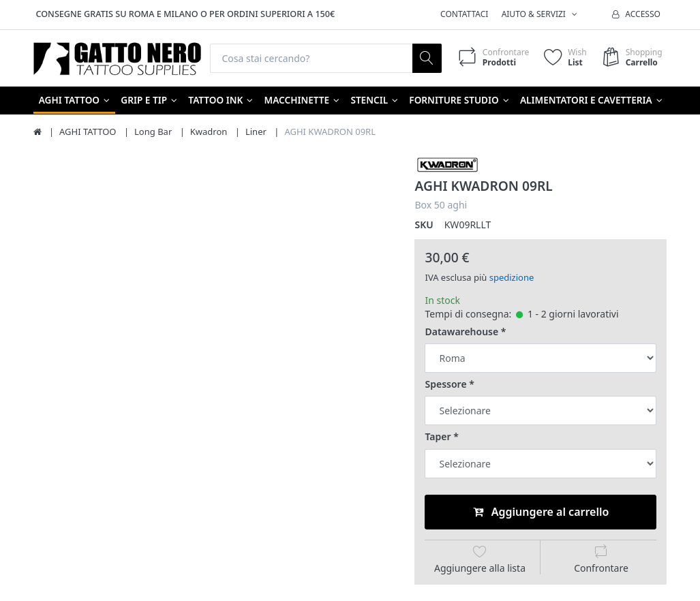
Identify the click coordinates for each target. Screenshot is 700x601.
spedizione (512, 277)
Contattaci (464, 14)
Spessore (445, 384)
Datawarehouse (461, 332)
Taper (438, 437)
